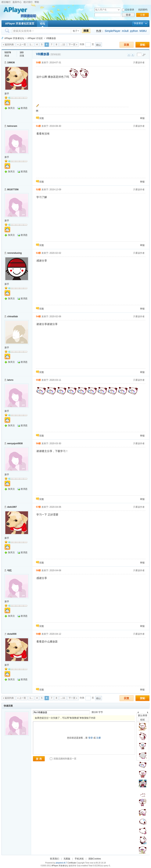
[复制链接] (56, 54)
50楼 (38, 63)
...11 (63, 45)
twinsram (12, 126)
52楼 (38, 190)
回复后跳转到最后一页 (63, 759)
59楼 (38, 634)
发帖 (142, 45)
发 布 (39, 759)
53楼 (38, 253)
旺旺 (143, 720)
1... (31, 45)
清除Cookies (95, 859)
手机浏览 (79, 859)
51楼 (38, 126)
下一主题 (133, 55)
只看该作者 (139, 63)
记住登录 (130, 10)
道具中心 (17, 2)
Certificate (72, 863)
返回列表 (9, 45)
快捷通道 (138, 23)
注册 (142, 15)
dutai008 (12, 634)
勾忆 (9, 570)
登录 (128, 15)
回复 (127, 45)
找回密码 (143, 10)
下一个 (149, 713)
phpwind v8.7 (61, 863)
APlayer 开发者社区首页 (20, 24)
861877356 (13, 190)
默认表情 (143, 715)
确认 (99, 45)
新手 (7, 94)
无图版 (67, 859)
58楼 (38, 570)
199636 (11, 63)
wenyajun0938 (15, 443)
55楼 (38, 380)
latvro (10, 380)
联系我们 (55, 859)
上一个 (138, 713)
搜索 (86, 31)
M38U (143, 31)
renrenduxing (14, 253)
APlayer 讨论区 (35, 38)
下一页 (72, 45)
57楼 (38, 507)
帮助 (37, 2)
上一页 (23, 45)
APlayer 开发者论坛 (14, 38)
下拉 (119, 10)
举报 (142, 118)
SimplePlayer (113, 31)
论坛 (42, 24)
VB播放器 (51, 38)
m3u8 (125, 31)
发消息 (24, 108)
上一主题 (129, 55)
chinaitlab (13, 316)
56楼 (38, 443)
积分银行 (6, 2)
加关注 (11, 108)
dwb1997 (12, 507)
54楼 (38, 316)
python (134, 31)
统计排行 (28, 2)
